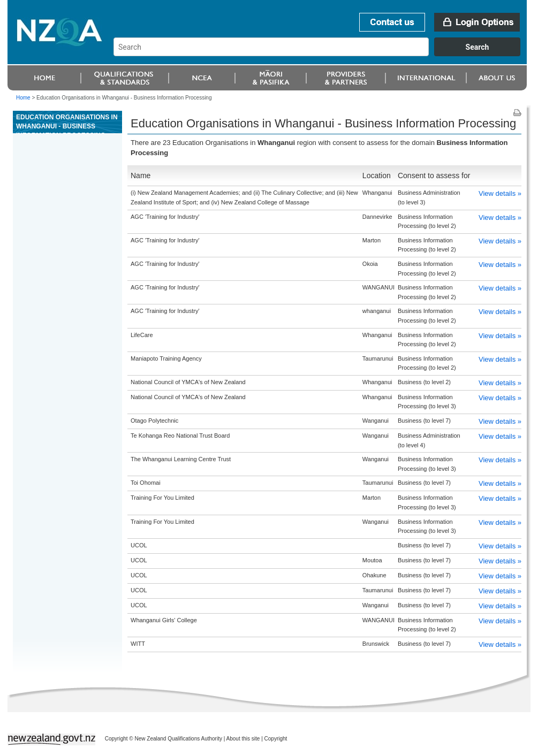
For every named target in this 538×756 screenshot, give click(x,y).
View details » (500, 193)
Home (23, 98)
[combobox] (322, 54)
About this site (243, 739)
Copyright (276, 739)
